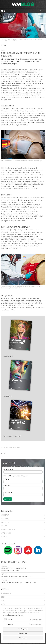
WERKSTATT (5, 515)
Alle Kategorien (6, 593)
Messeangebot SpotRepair (13, 436)
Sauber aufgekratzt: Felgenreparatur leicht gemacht (18, 582)
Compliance (36, 643)
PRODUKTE (5, 519)
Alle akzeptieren (23, 633)
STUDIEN (4, 526)
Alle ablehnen (23, 638)
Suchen (41, 11)
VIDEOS (4, 537)
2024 (3, 604)
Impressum (10, 643)
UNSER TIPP (5, 522)
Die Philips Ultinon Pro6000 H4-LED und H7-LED (17, 576)
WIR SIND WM (6, 533)
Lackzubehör (8, 396)
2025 (3, 601)
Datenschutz (23, 643)
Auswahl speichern (23, 629)
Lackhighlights (8, 356)
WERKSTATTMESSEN (8, 529)
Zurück (4, 45)
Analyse (10, 624)
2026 (3, 597)
